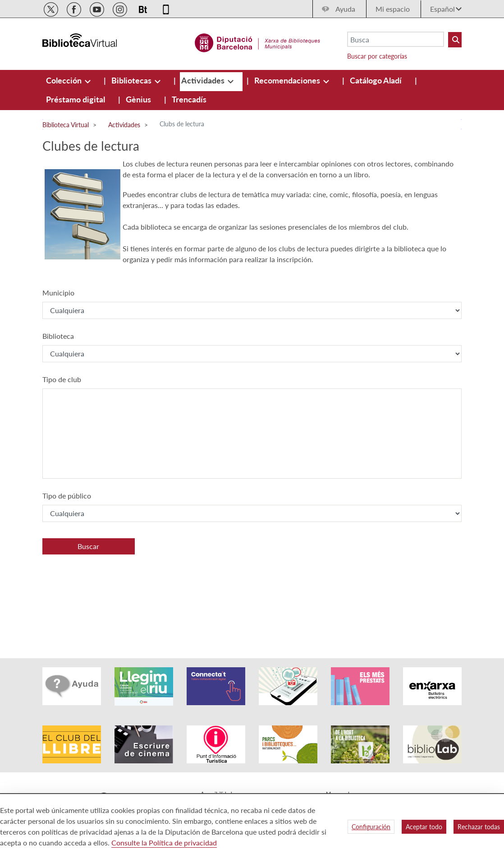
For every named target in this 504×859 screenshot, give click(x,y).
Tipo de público (67, 496)
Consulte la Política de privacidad (164, 843)
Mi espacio (393, 9)
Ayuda (345, 9)
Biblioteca (58, 336)
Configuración (371, 827)
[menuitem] (65, 80)
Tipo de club (62, 379)
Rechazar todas (479, 827)
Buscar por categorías (377, 56)
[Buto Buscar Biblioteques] (455, 40)
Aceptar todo (424, 827)
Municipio (58, 293)
